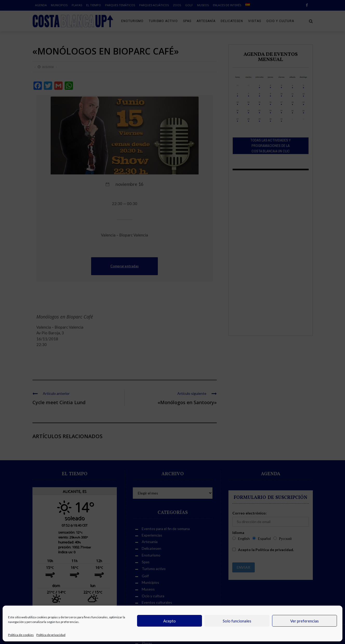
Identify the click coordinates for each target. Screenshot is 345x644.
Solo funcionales (237, 621)
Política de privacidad (51, 635)
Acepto (170, 621)
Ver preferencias (305, 621)
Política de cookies (21, 635)
